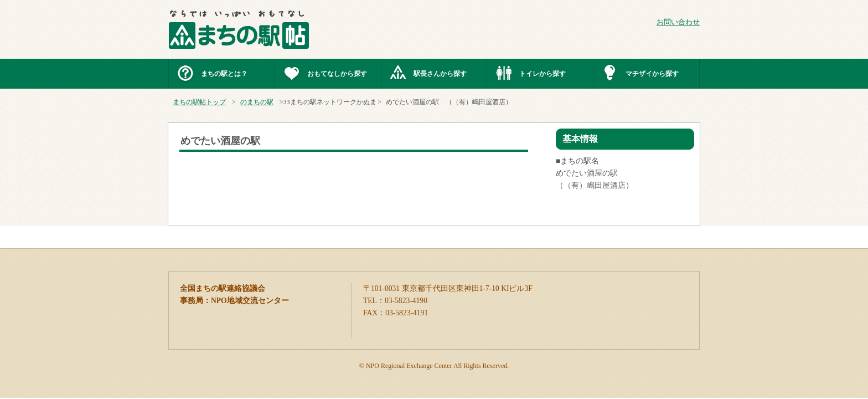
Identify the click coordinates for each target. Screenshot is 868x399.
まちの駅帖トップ (199, 102)
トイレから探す (542, 74)
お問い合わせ (678, 22)
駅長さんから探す (440, 74)
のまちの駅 (257, 102)
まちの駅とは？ (224, 74)
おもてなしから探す (337, 74)
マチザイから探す (652, 74)
